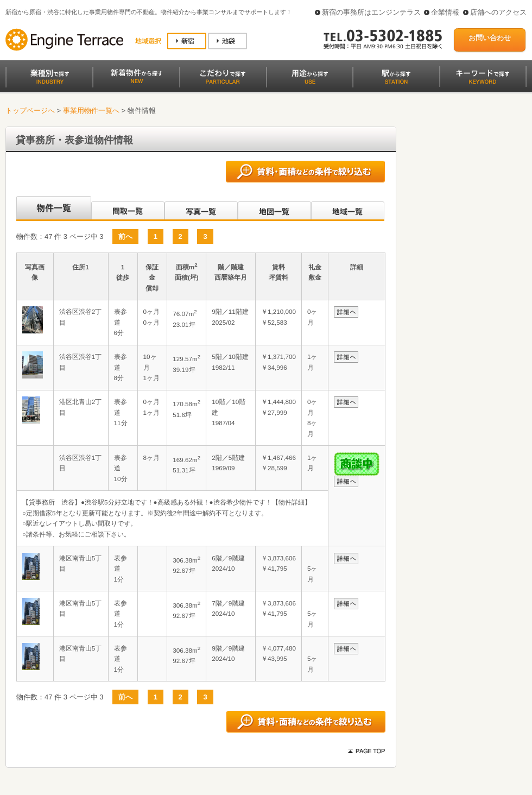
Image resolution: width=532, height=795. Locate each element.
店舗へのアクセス (498, 12)
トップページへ (30, 111)
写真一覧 (201, 209)
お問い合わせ (490, 38)
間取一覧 (128, 209)
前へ (125, 236)
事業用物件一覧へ (91, 111)
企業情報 (445, 12)
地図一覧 (274, 209)
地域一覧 (348, 209)
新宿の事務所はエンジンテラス (371, 12)
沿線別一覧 (53, 209)
